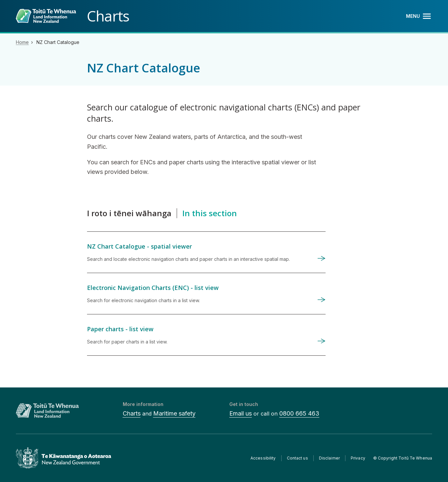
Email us (241, 413)
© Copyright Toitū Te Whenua (403, 458)
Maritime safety (174, 413)
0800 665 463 (299, 413)
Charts (132, 413)
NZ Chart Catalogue (58, 42)
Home (22, 42)
